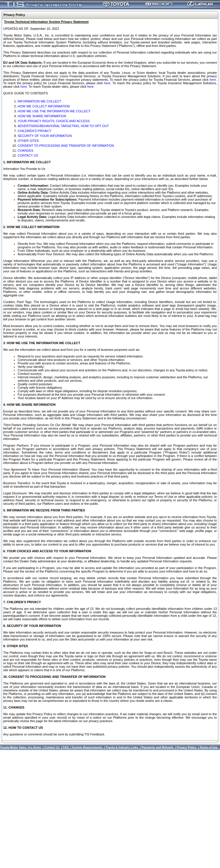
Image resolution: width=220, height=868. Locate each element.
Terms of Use (209, 747)
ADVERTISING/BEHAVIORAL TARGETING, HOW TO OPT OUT (63, 126)
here (213, 80)
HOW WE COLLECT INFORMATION (44, 106)
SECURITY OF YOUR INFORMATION (45, 136)
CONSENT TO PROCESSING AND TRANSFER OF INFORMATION (66, 146)
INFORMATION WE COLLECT (39, 101)
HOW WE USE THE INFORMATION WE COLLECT (54, 111)
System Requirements (87, 747)
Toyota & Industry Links (122, 747)
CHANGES (25, 151)
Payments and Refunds (157, 747)
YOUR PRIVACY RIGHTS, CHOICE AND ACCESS (54, 121)
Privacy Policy (186, 747)
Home (37, 747)
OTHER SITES (28, 141)
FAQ (66, 747)
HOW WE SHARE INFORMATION (42, 116)
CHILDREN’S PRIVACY (35, 131)
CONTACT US (28, 155)
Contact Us (52, 747)
